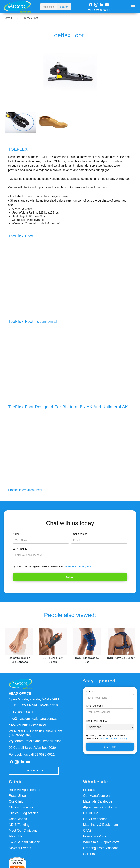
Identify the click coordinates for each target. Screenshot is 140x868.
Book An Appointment (24, 790)
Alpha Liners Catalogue (100, 807)
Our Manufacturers (97, 796)
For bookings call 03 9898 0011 (32, 754)
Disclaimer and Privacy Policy (78, 566)
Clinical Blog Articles (24, 813)
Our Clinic (16, 801)
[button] (133, 7)
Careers (89, 854)
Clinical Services (21, 807)
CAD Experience (95, 819)
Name (16, 534)
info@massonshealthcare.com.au (33, 719)
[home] (19, 7)
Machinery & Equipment (101, 825)
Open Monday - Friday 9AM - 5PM (34, 699)
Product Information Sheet (25, 490)
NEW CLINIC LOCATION (27, 725)
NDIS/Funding (19, 825)
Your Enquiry (20, 549)
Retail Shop (17, 796)
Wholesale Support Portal (102, 842)
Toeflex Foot (31, 18)
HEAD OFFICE (20, 694)
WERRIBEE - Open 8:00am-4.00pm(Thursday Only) (35, 733)
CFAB (87, 831)
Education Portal (95, 836)
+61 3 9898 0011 (99, 10)
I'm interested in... (97, 721)
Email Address (79, 534)
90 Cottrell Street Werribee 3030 (32, 748)
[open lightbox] (70, 72)
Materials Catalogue (98, 801)
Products (90, 790)
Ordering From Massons (101, 848)
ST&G (17, 18)
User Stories (18, 819)
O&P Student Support (25, 842)
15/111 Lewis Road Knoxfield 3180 (34, 705)
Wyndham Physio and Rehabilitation (35, 741)
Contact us (34, 771)
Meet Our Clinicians (23, 831)
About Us (15, 836)
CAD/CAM (91, 813)
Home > (8, 18)
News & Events (20, 848)
